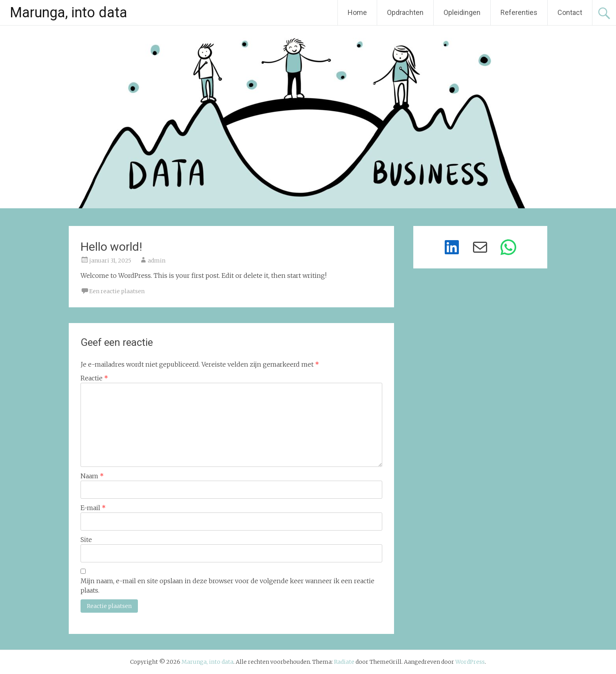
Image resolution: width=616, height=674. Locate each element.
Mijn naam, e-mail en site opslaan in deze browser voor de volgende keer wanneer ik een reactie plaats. (227, 586)
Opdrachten (405, 12)
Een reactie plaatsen (117, 291)
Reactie (94, 378)
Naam (92, 476)
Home (357, 12)
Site (86, 540)
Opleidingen (462, 12)
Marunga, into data (69, 13)
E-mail (93, 508)
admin (157, 261)
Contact (570, 12)
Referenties (519, 12)
